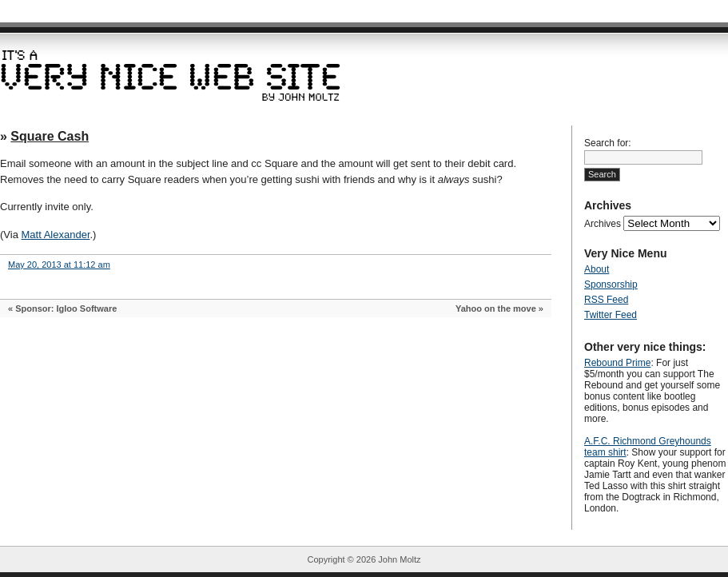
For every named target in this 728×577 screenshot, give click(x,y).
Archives (603, 224)
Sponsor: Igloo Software (66, 308)
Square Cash (50, 136)
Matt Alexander (56, 235)
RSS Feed (606, 300)
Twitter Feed (611, 315)
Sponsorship (611, 285)
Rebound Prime (617, 363)
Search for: (608, 143)
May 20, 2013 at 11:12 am (59, 265)
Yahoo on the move (496, 308)
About (597, 269)
